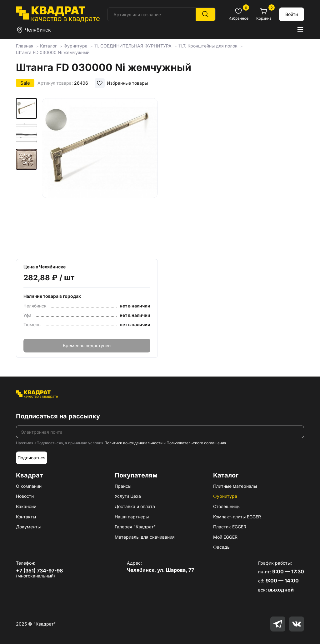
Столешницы (227, 506)
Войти (292, 14)
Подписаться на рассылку (58, 416)
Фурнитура (225, 496)
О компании (29, 486)
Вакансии (26, 506)
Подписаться (32, 458)
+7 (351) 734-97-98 (39, 571)
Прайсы (123, 486)
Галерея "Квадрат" (135, 527)
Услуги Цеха (128, 496)
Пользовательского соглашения (196, 443)
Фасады (222, 547)
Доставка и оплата (135, 506)
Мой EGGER (225, 537)
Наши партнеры (132, 517)
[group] (100, 177)
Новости (25, 496)
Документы (28, 527)
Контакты (26, 517)
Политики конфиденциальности (133, 443)
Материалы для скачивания (145, 537)
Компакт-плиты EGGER (237, 517)
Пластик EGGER (230, 527)
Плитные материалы (235, 486)
